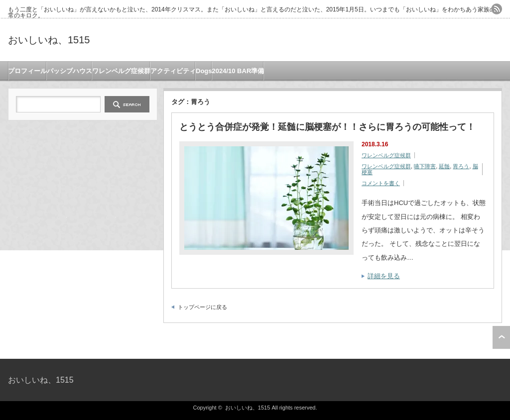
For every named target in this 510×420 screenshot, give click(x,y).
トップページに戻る (202, 307)
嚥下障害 (425, 166)
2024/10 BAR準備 (238, 71)
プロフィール (27, 71)
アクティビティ (173, 71)
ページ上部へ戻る (501, 337)
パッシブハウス (69, 71)
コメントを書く (381, 183)
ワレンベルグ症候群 (121, 71)
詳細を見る (384, 276)
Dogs (204, 71)
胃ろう (461, 166)
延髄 (444, 166)
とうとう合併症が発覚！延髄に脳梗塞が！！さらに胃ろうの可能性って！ (327, 127)
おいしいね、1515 (49, 40)
